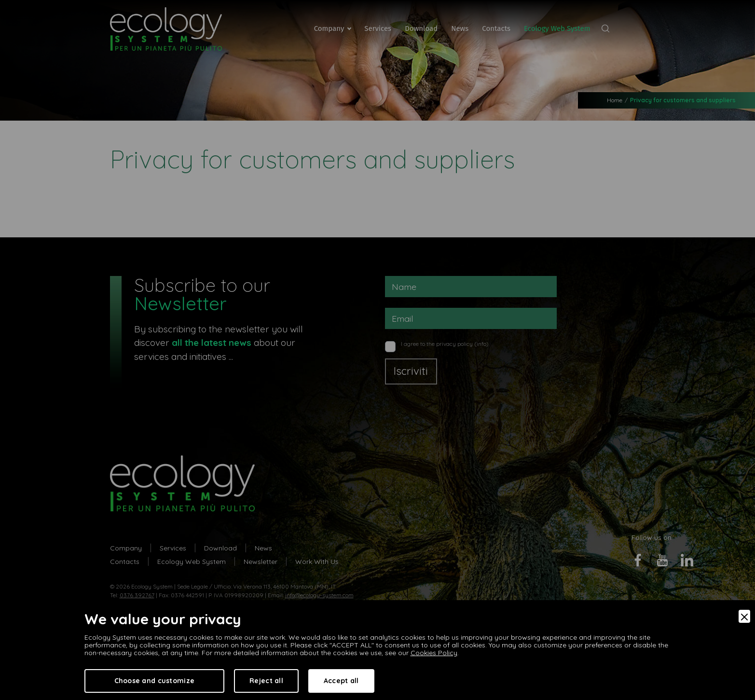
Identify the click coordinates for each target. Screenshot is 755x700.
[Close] (744, 616)
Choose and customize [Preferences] (155, 681)
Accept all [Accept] (341, 681)
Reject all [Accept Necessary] (266, 681)
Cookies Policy (434, 653)
